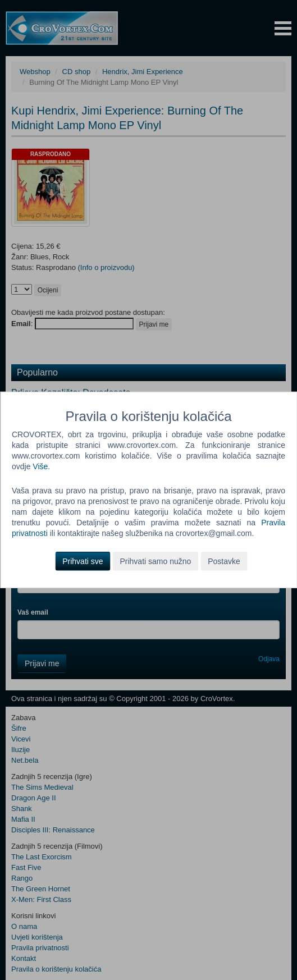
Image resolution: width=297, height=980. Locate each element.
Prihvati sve (83, 561)
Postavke (224, 561)
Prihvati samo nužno (155, 561)
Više (40, 466)
